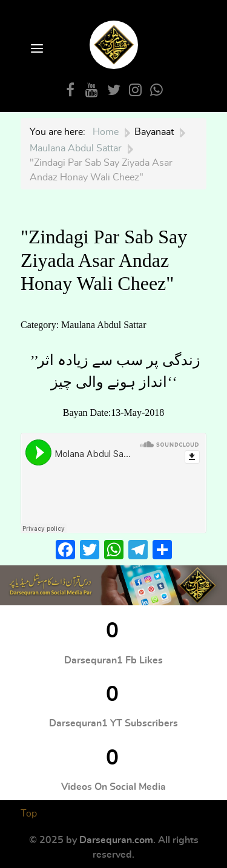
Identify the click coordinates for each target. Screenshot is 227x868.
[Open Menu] (36, 49)
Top (29, 814)
